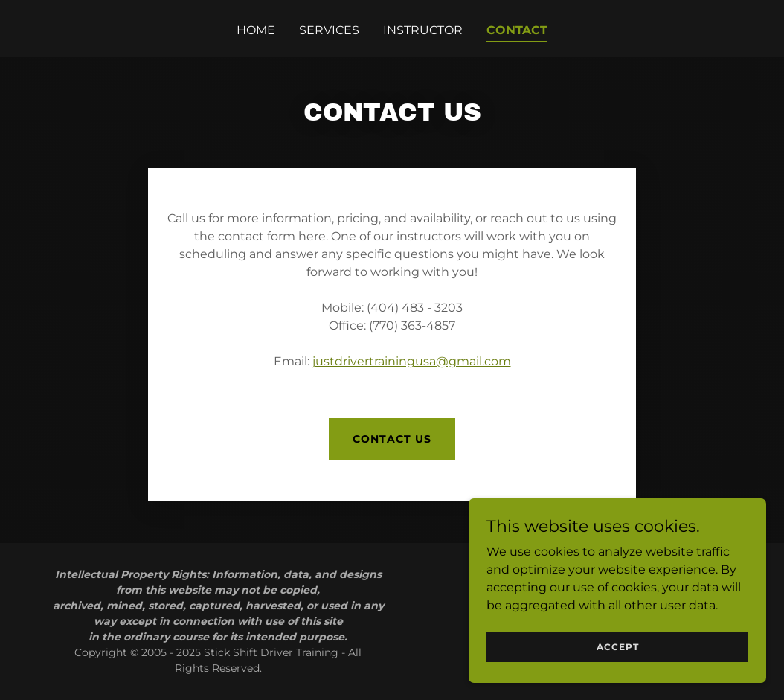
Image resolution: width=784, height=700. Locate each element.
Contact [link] (517, 30)
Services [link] (329, 30)
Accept (618, 647)
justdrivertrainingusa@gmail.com (412, 361)
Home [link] (256, 30)
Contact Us (392, 439)
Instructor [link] (423, 30)
